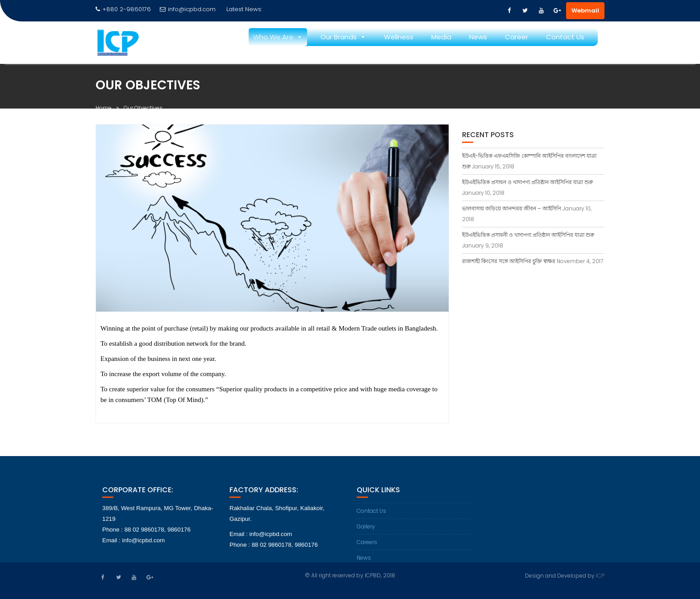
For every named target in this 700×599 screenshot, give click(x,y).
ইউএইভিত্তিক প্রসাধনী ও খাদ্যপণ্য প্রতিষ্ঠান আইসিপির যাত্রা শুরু (528, 235)
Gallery (366, 530)
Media (441, 37)
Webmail (585, 10)
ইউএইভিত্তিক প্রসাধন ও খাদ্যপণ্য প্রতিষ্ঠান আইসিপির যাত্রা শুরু (527, 182)
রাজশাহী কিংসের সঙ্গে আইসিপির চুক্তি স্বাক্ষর (509, 261)
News (478, 37)
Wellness (399, 37)
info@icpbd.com (188, 9)
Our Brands (339, 37)
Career (517, 37)
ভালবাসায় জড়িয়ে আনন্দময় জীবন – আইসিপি (512, 208)
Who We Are (273, 37)
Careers (367, 546)
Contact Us (565, 37)
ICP (600, 575)
